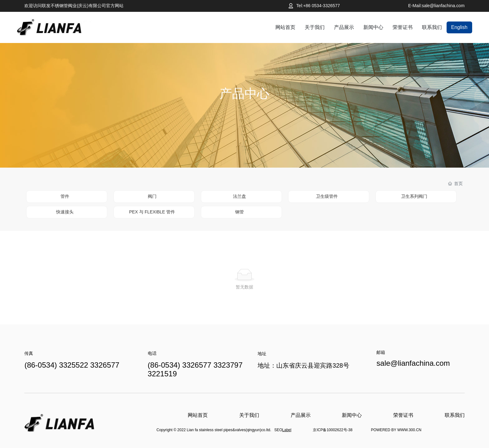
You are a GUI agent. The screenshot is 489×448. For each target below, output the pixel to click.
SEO (278, 430)
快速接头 (65, 212)
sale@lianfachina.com (413, 363)
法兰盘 (240, 196)
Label (287, 430)
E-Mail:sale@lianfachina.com (436, 6)
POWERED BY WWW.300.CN (396, 430)
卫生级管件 (327, 196)
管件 (65, 196)
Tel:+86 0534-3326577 (318, 6)
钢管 (240, 212)
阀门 (152, 196)
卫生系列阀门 (414, 196)
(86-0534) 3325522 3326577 (72, 365)
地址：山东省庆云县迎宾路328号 (303, 365)
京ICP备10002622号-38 (333, 430)
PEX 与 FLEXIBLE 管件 (152, 212)
